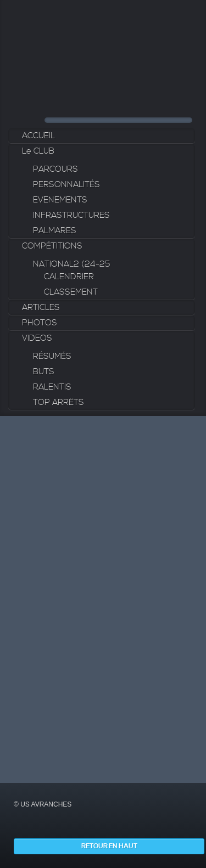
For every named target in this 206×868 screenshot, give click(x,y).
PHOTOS (40, 323)
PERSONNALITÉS (66, 185)
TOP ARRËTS (59, 402)
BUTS (44, 372)
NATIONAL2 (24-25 (72, 264)
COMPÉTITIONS (52, 246)
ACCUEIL (38, 136)
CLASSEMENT (71, 292)
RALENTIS (52, 387)
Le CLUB (38, 151)
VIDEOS (37, 338)
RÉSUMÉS (52, 356)
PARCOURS (55, 169)
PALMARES (55, 231)
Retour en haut (109, 846)
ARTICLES (41, 308)
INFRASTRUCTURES (71, 215)
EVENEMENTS (60, 200)
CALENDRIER (69, 277)
